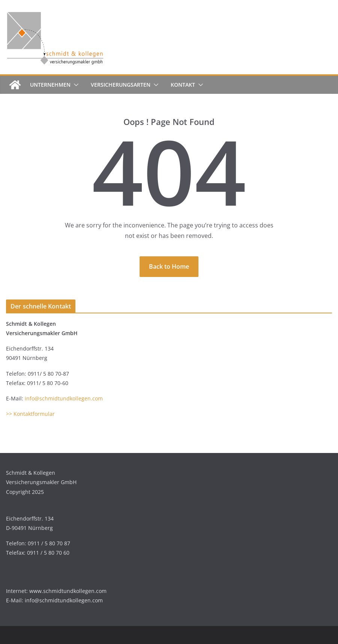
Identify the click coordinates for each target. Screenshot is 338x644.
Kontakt (183, 85)
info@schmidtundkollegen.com (64, 398)
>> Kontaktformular (30, 414)
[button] (75, 85)
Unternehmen (50, 85)
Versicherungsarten (121, 85)
